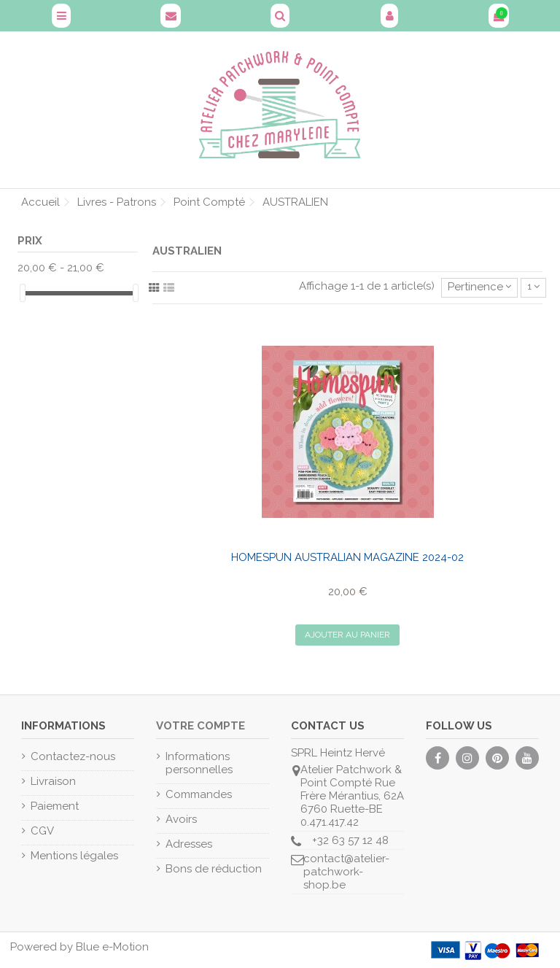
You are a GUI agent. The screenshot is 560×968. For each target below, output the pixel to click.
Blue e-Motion (112, 947)
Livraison (53, 781)
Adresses (189, 844)
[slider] (23, 293)
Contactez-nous (73, 756)
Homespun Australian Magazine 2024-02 (347, 558)
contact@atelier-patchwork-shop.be (346, 872)
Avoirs (181, 819)
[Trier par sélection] (479, 288)
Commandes (199, 794)
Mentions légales (74, 856)
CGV (42, 831)
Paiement (55, 806)
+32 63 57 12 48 (350, 840)
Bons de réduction (214, 869)
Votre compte (201, 726)
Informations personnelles (199, 763)
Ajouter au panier (347, 635)
